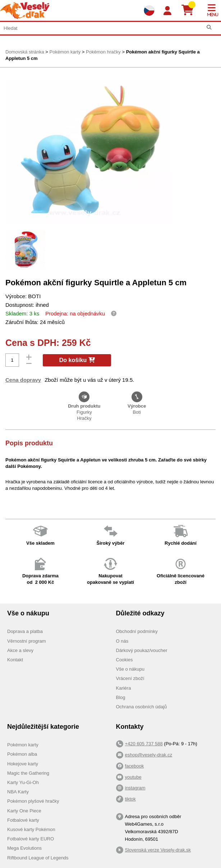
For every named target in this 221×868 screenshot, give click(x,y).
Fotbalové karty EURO (31, 839)
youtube (133, 777)
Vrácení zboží (130, 678)
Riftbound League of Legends (38, 858)
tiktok (130, 799)
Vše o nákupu (130, 669)
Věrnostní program (27, 641)
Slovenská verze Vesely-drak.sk (158, 850)
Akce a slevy (20, 650)
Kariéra (124, 688)
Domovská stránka (25, 52)
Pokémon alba (22, 754)
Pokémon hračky (103, 52)
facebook (135, 766)
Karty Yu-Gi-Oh (23, 782)
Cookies (125, 660)
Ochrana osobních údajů (142, 707)
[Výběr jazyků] (149, 10)
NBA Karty (18, 792)
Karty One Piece (24, 811)
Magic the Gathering (28, 773)
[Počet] (12, 360)
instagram (135, 788)
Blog (121, 697)
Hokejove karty (23, 764)
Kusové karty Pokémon (31, 829)
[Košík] (190, 10)
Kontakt (15, 660)
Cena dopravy (23, 380)
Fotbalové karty (23, 820)
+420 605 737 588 (144, 744)
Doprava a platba (25, 631)
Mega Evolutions (24, 848)
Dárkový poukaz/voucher (142, 650)
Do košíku (77, 360)
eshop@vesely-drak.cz (149, 755)
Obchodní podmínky (137, 631)
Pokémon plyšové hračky (33, 801)
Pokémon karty (65, 52)
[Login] (167, 11)
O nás (122, 641)
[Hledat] (209, 27)
